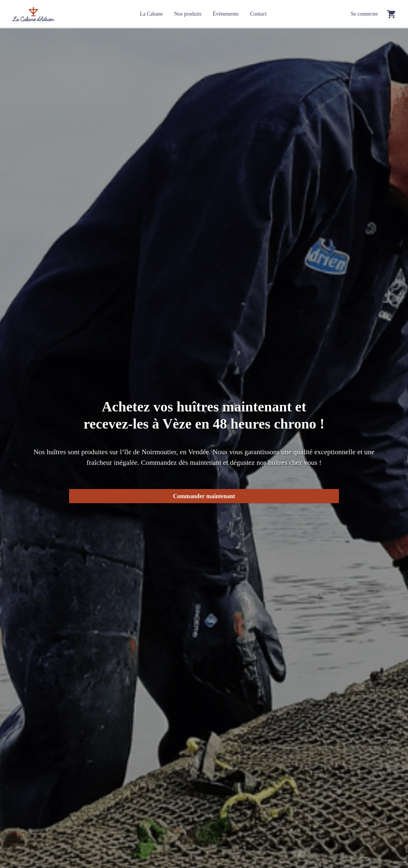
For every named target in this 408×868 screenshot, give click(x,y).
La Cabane (151, 14)
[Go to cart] (391, 14)
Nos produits (188, 14)
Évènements (226, 14)
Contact (258, 14)
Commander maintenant (204, 496)
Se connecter (364, 14)
